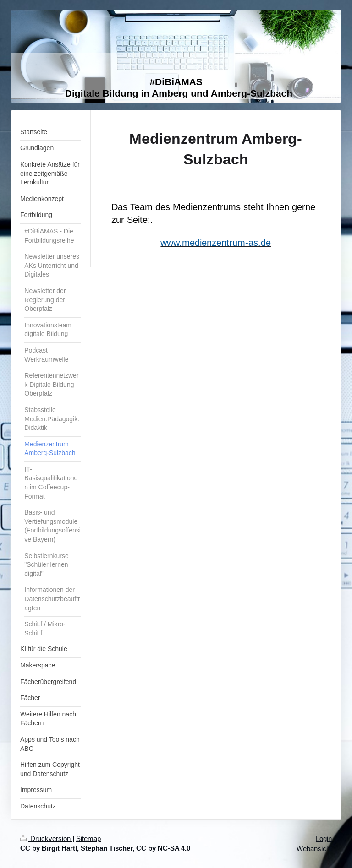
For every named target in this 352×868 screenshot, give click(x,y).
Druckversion (46, 838)
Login (324, 838)
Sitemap (88, 838)
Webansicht (314, 849)
